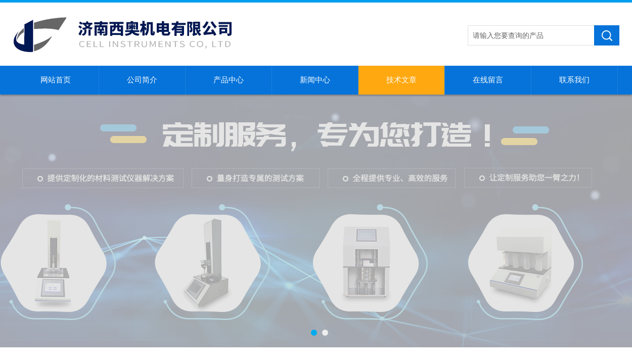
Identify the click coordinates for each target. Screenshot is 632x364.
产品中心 (229, 80)
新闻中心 (315, 80)
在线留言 (488, 80)
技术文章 (401, 80)
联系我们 (574, 80)
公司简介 (142, 80)
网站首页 (56, 80)
